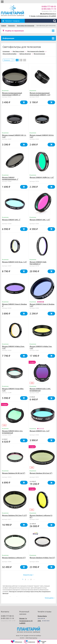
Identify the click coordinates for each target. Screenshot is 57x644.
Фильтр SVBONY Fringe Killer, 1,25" (13, 389)
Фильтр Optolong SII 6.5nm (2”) (41, 473)
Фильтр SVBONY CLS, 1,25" (40, 431)
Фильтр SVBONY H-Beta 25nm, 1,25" (13, 347)
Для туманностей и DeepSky (36, 51)
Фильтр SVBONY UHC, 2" (11, 220)
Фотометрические (39, 54)
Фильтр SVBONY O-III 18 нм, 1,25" (15, 262)
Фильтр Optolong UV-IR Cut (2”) (14, 473)
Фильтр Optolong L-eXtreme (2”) (14, 558)
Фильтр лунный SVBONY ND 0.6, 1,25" (42, 136)
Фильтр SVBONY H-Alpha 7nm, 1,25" (41, 347)
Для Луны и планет (18, 51)
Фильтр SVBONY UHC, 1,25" (40, 220)
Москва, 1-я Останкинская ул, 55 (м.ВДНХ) (43, 16)
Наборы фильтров (25, 54)
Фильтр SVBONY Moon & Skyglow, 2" (15, 305)
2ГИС (39, 621)
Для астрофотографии (10, 54)
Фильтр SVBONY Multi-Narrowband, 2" (38, 263)
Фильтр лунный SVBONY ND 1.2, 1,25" (14, 136)
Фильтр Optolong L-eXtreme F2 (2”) (41, 516)
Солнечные (6, 51)
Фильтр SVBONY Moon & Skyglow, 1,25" (42, 305)
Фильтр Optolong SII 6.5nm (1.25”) (14, 515)
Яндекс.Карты (42, 616)
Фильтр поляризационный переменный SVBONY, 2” (12, 94)
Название (7, 60)
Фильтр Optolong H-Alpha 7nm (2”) (42, 558)
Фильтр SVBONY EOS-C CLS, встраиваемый (12, 432)
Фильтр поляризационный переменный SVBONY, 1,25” (40, 94)
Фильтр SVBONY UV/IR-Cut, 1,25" (42, 177)
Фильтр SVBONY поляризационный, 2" (10, 178)
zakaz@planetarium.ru (49, 14)
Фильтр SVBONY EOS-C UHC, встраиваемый (40, 389)
